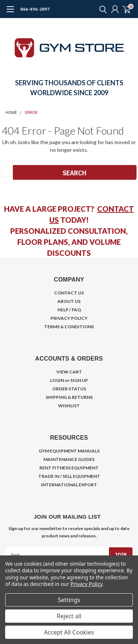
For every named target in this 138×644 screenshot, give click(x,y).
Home (11, 113)
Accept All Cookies (69, 632)
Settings (69, 600)
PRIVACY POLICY (69, 318)
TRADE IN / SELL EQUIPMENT (69, 476)
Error (31, 113)
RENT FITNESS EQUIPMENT (69, 468)
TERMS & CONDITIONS (69, 327)
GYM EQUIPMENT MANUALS (69, 451)
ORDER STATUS (69, 389)
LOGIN (57, 380)
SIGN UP (79, 380)
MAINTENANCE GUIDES (69, 459)
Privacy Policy (86, 584)
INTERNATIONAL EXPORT (69, 485)
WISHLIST (69, 406)
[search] (101, 9)
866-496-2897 (35, 9)
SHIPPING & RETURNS (69, 397)
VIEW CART (69, 372)
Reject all (69, 616)
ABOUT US (69, 301)
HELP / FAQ (69, 310)
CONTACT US (69, 293)
